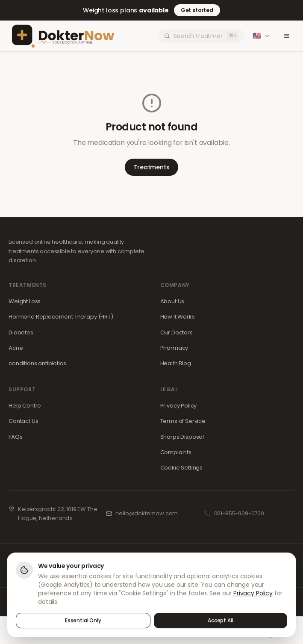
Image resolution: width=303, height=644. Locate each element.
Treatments (151, 167)
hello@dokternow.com (147, 513)
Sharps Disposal (182, 437)
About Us (172, 301)
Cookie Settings (182, 468)
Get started (197, 10)
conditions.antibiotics (37, 363)
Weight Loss (25, 301)
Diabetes (21, 332)
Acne (16, 348)
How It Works (178, 317)
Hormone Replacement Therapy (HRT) (61, 317)
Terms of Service (183, 421)
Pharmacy (174, 348)
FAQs (15, 437)
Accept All (220, 621)
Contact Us (23, 421)
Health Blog (176, 363)
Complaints (176, 452)
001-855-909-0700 (239, 513)
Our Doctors (177, 332)
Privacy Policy (179, 406)
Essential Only (83, 621)
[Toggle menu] (287, 36)
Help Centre (25, 406)
